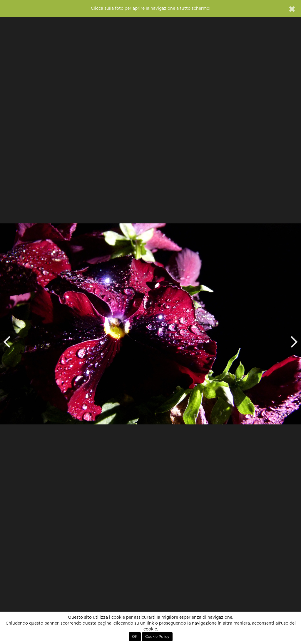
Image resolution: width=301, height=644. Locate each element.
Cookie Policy (157, 637)
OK (135, 637)
